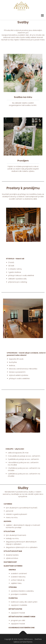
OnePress (38, 639)
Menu (42, 15)
